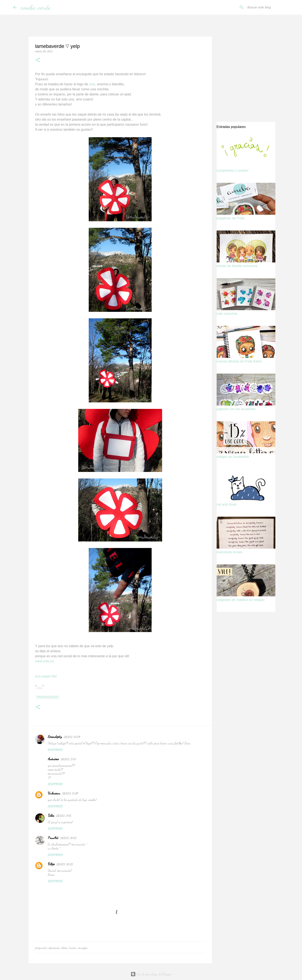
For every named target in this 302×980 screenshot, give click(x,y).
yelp (92, 84)
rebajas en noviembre (233, 457)
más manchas (227, 314)
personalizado (48, 697)
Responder (55, 750)
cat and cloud (227, 504)
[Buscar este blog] (268, 7)
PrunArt (53, 838)
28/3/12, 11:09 (70, 793)
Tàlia (51, 815)
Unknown (54, 793)
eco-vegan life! (46, 676)
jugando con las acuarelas (236, 409)
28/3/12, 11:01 (68, 759)
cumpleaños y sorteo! (233, 171)
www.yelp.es (45, 661)
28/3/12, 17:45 (63, 816)
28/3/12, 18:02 (68, 838)
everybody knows (230, 552)
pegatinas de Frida (231, 218)
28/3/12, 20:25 (64, 864)
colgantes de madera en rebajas (241, 600)
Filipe (51, 864)
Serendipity (55, 737)
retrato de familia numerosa (237, 266)
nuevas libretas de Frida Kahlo (239, 361)
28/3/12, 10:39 (72, 737)
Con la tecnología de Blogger (151, 974)
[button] (38, 60)
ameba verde (36, 7)
